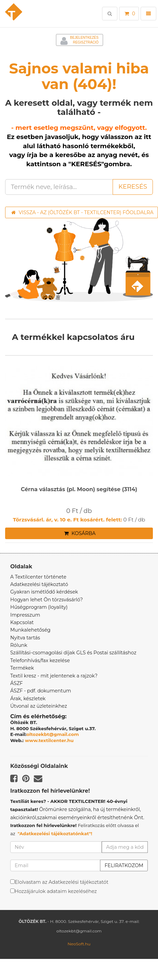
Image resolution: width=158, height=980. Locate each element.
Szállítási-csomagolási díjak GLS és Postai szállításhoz (73, 653)
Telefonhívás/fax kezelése (40, 660)
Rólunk (19, 645)
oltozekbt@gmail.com (53, 734)
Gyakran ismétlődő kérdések (44, 592)
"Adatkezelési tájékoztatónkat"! (55, 833)
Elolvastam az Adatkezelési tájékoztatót (62, 882)
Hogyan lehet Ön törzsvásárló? (47, 600)
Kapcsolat (22, 622)
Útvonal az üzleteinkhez (39, 706)
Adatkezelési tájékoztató (39, 584)
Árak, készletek (28, 699)
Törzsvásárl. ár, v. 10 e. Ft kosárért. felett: (68, 520)
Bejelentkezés (84, 38)
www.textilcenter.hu (49, 740)
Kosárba (80, 533)
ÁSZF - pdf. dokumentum (41, 691)
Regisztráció (86, 42)
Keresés (133, 187)
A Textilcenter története (38, 577)
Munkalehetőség (30, 630)
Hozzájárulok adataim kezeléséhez (56, 891)
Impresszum (25, 615)
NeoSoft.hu (79, 944)
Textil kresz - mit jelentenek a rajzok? (54, 676)
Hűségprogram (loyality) (39, 607)
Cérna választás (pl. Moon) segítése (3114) (79, 489)
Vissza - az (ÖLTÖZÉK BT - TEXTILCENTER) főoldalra (82, 212)
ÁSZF (17, 683)
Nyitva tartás (25, 638)
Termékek (22, 668)
